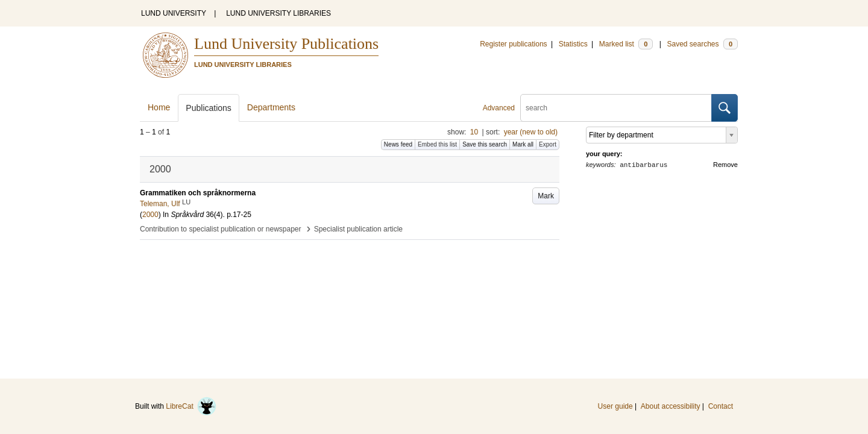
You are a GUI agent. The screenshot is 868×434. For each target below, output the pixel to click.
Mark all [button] (523, 144)
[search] (616, 108)
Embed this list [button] (437, 144)
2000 (150, 215)
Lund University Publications (286, 44)
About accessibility (671, 406)
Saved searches (702, 44)
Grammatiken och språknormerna (198, 193)
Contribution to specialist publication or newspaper (221, 229)
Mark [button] (546, 196)
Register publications (513, 44)
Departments (271, 107)
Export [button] (548, 144)
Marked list (626, 44)
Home (159, 107)
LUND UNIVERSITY (174, 13)
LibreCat (191, 406)
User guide (615, 406)
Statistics (573, 44)
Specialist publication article (358, 229)
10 (474, 132)
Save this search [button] (485, 144)
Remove (725, 165)
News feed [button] (398, 144)
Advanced (499, 108)
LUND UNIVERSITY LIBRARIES (278, 13)
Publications (209, 108)
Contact (721, 406)
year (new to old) (531, 132)
